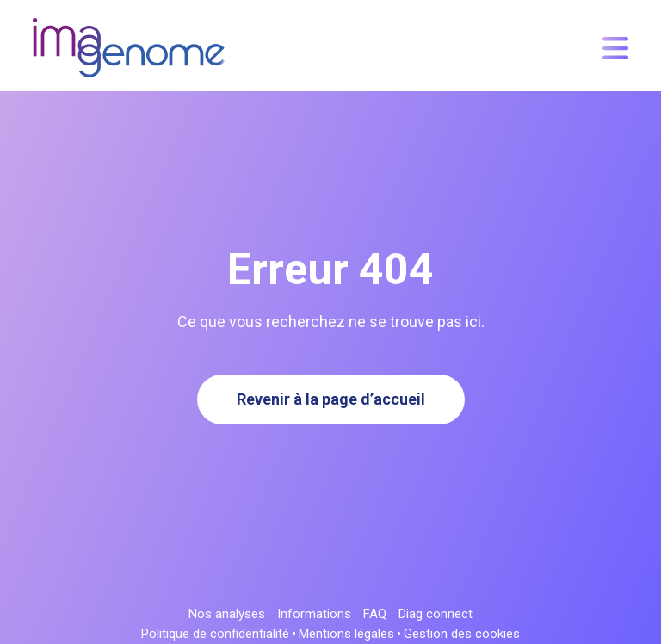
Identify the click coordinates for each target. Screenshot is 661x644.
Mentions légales (346, 634)
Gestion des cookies (462, 634)
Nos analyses (227, 614)
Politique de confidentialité (215, 634)
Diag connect (436, 614)
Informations (314, 614)
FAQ (375, 614)
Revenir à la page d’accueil (331, 399)
